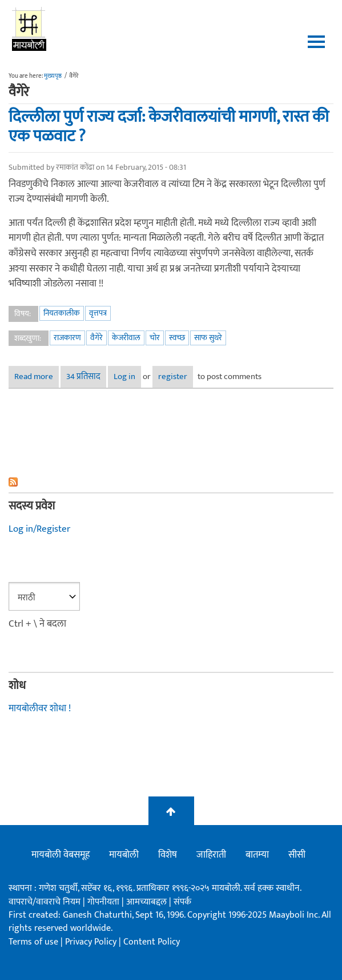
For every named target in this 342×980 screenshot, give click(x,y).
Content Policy (152, 942)
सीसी (297, 855)
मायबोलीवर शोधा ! (40, 708)
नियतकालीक (62, 313)
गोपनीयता (104, 902)
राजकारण (67, 338)
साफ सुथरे (208, 338)
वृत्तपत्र (98, 313)
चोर (155, 338)
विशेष (168, 855)
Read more (37, 377)
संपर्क (182, 902)
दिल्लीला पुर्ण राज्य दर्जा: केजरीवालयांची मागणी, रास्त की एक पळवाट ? (169, 127)
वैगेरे (96, 338)
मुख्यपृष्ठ (53, 76)
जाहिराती (211, 855)
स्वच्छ (177, 338)
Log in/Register (39, 529)
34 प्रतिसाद (83, 377)
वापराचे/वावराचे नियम (45, 902)
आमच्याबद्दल (148, 902)
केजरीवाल (126, 338)
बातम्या (257, 855)
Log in (124, 377)
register (173, 377)
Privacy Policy (92, 942)
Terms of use (33, 942)
